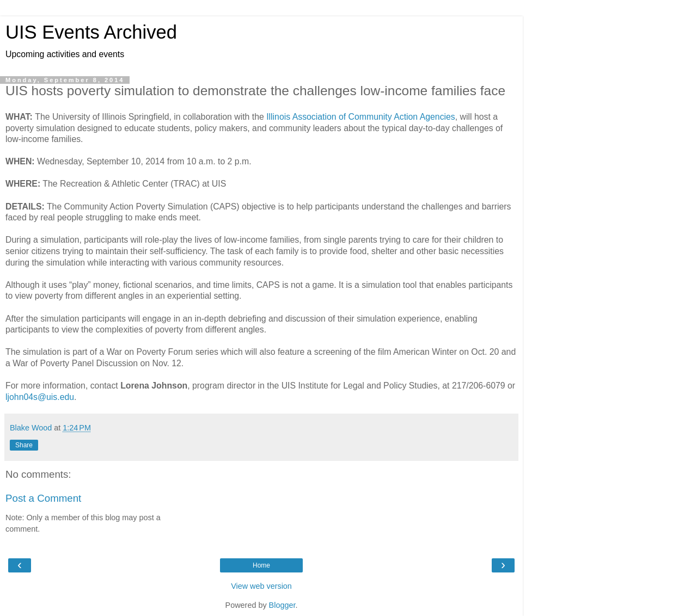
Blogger (282, 605)
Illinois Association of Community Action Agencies (361, 117)
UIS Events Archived (91, 32)
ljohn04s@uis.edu (40, 397)
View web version (261, 586)
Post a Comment (43, 498)
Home (261, 565)
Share (24, 445)
